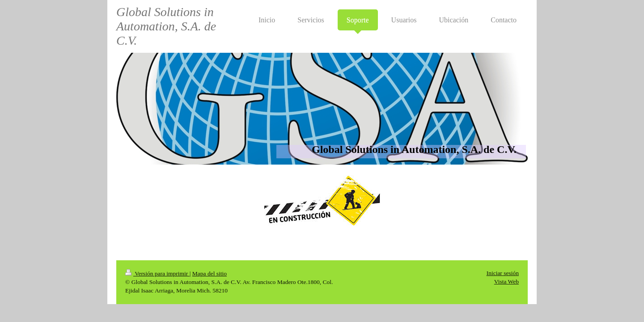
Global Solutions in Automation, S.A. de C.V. (166, 26)
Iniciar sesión (503, 273)
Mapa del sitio (210, 273)
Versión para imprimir (157, 273)
